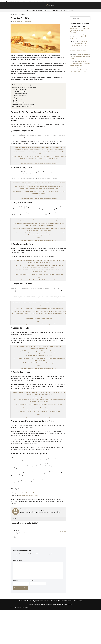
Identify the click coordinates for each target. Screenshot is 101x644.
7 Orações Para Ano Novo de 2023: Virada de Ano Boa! (80, 38)
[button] (48, 10)
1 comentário (29, 22)
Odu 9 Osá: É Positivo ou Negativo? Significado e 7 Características (80, 67)
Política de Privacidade (66, 637)
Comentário (18, 593)
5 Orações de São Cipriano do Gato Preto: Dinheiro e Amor (80, 74)
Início (27, 10)
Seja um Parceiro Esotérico (41, 637)
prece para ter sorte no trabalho (26, 523)
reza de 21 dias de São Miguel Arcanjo (30, 526)
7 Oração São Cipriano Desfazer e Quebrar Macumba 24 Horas (79, 52)
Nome (16, 615)
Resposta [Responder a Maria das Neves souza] (63, 564)
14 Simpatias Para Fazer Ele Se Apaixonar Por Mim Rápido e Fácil (80, 60)
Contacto (54, 637)
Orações (63, 10)
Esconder (28, 89)
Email (32, 615)
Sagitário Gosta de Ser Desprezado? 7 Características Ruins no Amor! (80, 45)
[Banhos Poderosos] (50, 5)
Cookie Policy (79, 637)
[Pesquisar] (79, 18)
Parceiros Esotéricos (25, 637)
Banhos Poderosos (18, 22)
